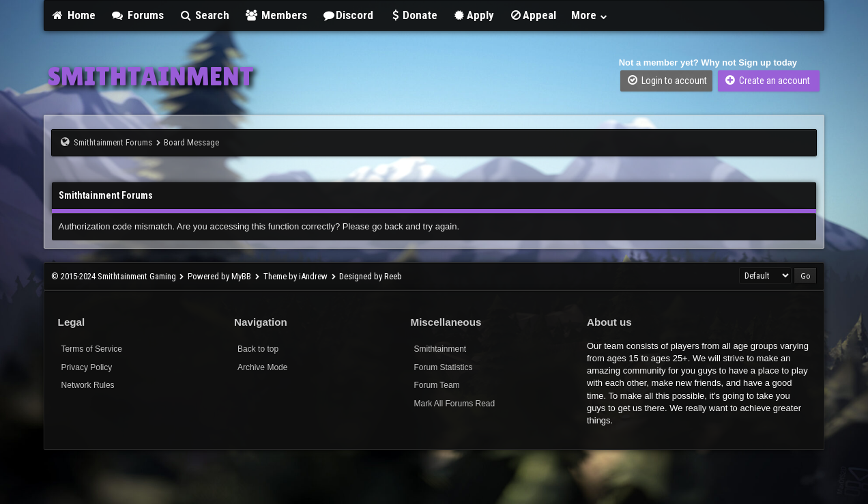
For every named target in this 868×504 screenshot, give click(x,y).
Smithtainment (440, 349)
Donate (413, 15)
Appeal (533, 15)
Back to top (258, 349)
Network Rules (88, 385)
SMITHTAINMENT (150, 76)
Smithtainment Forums (113, 142)
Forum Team (436, 385)
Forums (137, 15)
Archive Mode (262, 367)
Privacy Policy (87, 367)
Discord (348, 15)
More (590, 15)
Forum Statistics (443, 367)
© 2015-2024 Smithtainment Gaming (114, 276)
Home (74, 15)
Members (276, 15)
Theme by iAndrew (295, 276)
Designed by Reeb (371, 276)
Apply (473, 15)
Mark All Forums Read (454, 404)
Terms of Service (92, 349)
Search (204, 15)
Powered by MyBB (219, 276)
